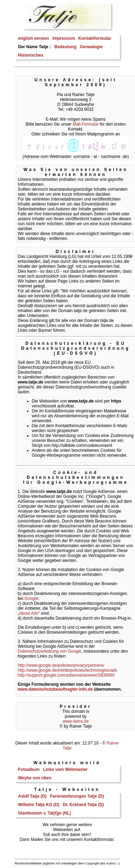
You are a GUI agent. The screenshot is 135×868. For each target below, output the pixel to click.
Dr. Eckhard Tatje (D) (83, 805)
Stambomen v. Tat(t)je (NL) (45, 813)
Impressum (64, 38)
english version (34, 38)
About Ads (29, 613)
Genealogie (91, 47)
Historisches (31, 55)
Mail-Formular (86, 124)
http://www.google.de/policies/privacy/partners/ (61, 665)
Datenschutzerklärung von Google (50, 651)
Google (31, 598)
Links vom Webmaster (65, 769)
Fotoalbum (29, 769)
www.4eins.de (76, 721)
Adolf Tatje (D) (32, 796)
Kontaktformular (95, 38)
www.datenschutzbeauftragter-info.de (55, 689)
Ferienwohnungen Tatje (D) (77, 796)
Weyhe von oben (35, 778)
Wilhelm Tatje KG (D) (39, 805)
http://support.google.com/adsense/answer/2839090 (66, 675)
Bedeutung (65, 47)
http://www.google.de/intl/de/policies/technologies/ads (68, 670)
